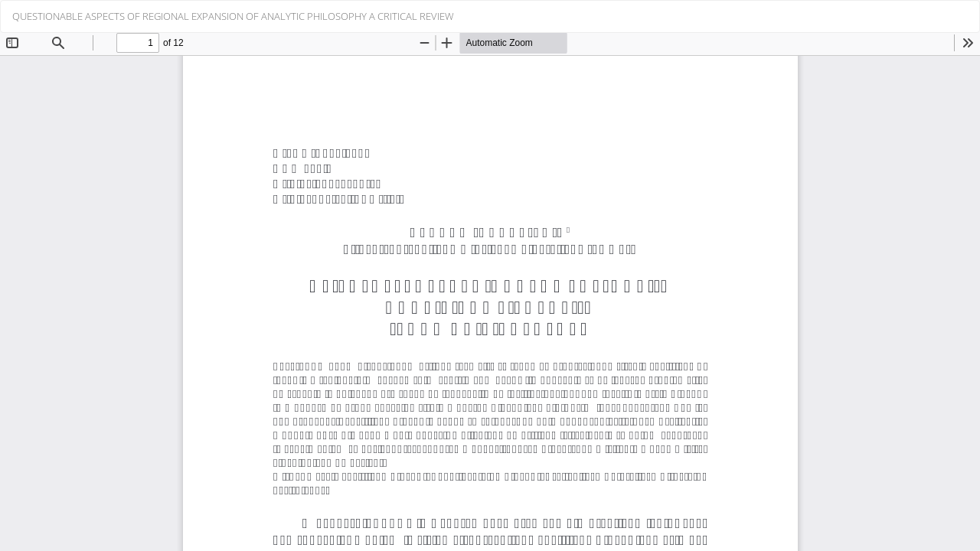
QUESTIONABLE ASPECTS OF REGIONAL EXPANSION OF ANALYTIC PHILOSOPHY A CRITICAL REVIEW (233, 16)
